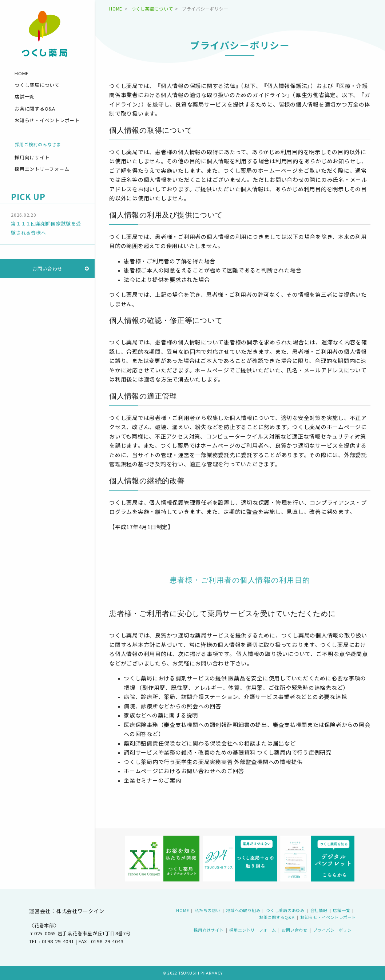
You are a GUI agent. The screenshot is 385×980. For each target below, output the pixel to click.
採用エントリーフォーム (42, 169)
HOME (22, 73)
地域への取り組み (243, 910)
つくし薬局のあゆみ (285, 910)
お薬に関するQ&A (35, 109)
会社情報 (319, 910)
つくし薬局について (37, 85)
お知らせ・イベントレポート (47, 120)
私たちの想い (208, 910)
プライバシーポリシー (335, 930)
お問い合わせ (47, 269)
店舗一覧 (25, 97)
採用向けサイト (32, 157)
